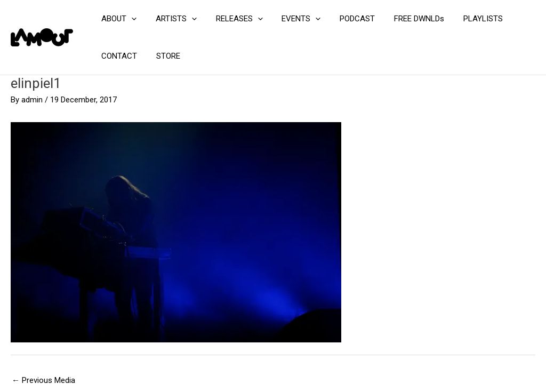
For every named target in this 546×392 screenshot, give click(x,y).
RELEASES (231, 19)
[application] (130, 19)
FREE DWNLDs (402, 19)
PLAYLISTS (463, 19)
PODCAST (343, 19)
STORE (163, 56)
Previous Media (43, 380)
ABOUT (117, 19)
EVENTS (290, 19)
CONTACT (118, 56)
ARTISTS (171, 19)
